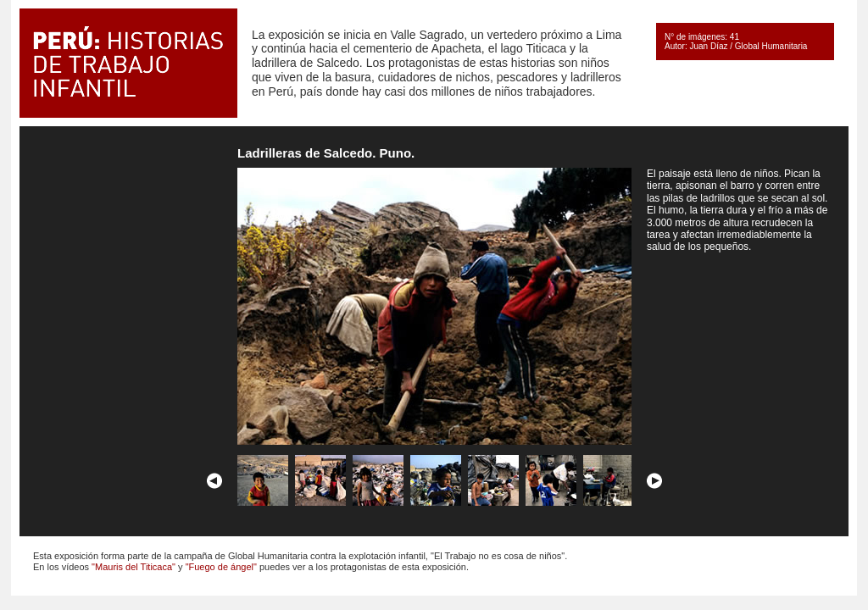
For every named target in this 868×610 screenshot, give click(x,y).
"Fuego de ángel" (221, 567)
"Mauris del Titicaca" (134, 567)
